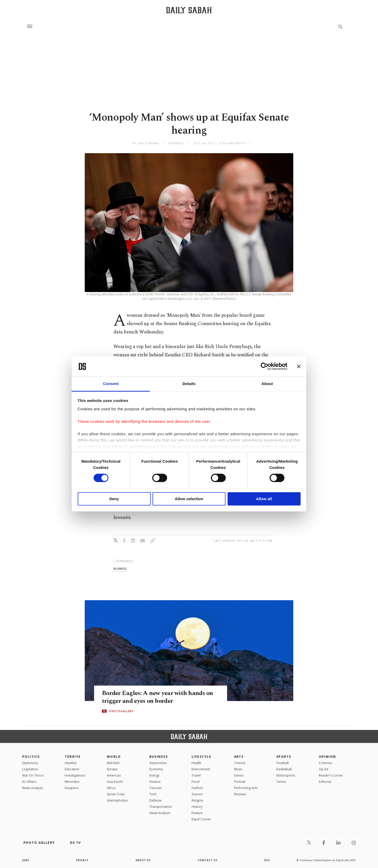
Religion (197, 800)
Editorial (325, 782)
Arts (239, 757)
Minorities (72, 782)
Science (197, 794)
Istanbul (71, 763)
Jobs (26, 860)
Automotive (158, 763)
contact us (208, 860)
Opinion (327, 757)
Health (196, 763)
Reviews (240, 794)
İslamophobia (117, 800)
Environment (201, 769)
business (120, 569)
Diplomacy (30, 763)
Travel (196, 775)
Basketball (284, 769)
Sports (284, 757)
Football (282, 763)
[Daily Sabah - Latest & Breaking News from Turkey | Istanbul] (189, 10)
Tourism (156, 788)
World (114, 757)
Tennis (281, 782)
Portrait (240, 782)
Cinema (240, 763)
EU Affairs (29, 782)
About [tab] (267, 384)
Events (239, 775)
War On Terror (33, 775)
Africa (111, 788)
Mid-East (113, 763)
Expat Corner (201, 819)
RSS (267, 860)
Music (238, 769)
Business (159, 757)
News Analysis (33, 788)
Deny (114, 499)
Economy (156, 769)
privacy (83, 860)
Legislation (30, 769)
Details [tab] (189, 384)
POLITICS (31, 757)
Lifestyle (201, 757)
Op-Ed (324, 769)
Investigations (75, 775)
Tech (153, 794)
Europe (112, 769)
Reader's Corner (331, 775)
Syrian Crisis (116, 794)
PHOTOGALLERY (121, 711)
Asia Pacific (115, 782)
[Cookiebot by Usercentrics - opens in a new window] (264, 367)
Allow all (264, 499)
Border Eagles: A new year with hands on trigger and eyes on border (159, 697)
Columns (325, 763)
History (197, 807)
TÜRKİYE (73, 757)
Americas (114, 775)
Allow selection (189, 499)
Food (196, 782)
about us (143, 860)
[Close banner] (299, 367)
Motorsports (286, 775)
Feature (197, 813)
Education (72, 769)
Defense (156, 800)
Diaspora (72, 788)
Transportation (161, 807)
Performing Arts (246, 788)
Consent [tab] (111, 384)
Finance (155, 782)
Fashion (197, 788)
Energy (154, 775)
